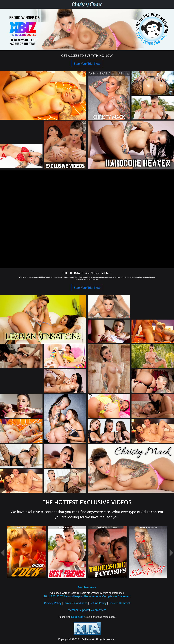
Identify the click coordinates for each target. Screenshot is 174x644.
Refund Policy (98, 605)
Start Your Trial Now (87, 63)
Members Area (87, 589)
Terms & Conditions (75, 605)
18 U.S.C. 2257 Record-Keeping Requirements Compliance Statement (87, 598)
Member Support (78, 611)
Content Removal (119, 605)
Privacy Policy (53, 605)
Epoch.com (78, 618)
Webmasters (98, 611)
